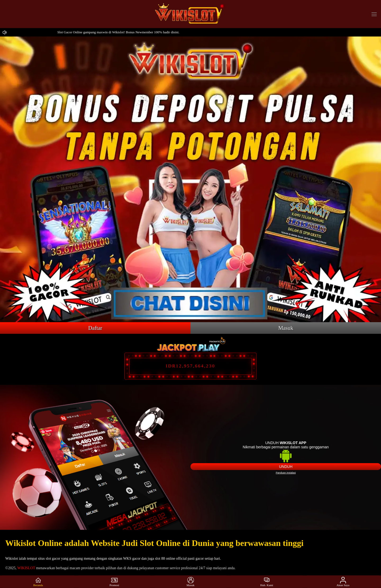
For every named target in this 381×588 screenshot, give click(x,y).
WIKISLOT (26, 568)
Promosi (114, 582)
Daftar (95, 328)
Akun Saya (343, 582)
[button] (374, 14)
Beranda (38, 582)
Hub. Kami (267, 582)
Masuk (286, 328)
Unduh (286, 467)
